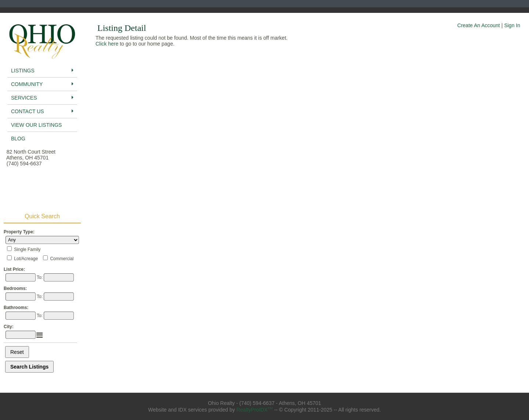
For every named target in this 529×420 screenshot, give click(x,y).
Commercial (62, 259)
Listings (42, 71)
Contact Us (42, 111)
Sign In (512, 25)
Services (42, 98)
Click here (107, 44)
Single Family (27, 250)
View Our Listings (36, 125)
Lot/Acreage (26, 259)
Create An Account (479, 25)
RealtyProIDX (254, 410)
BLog (18, 139)
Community (42, 84)
